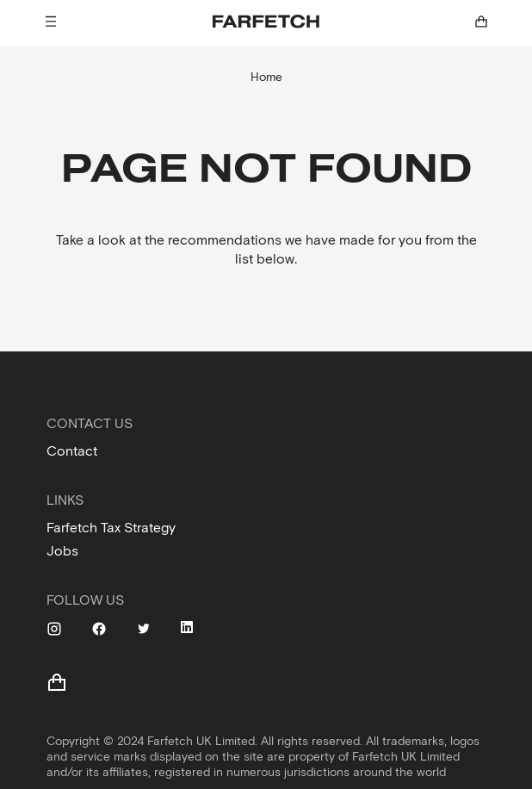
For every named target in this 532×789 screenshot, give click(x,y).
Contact (72, 451)
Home (266, 77)
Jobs (62, 551)
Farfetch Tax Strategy (111, 528)
